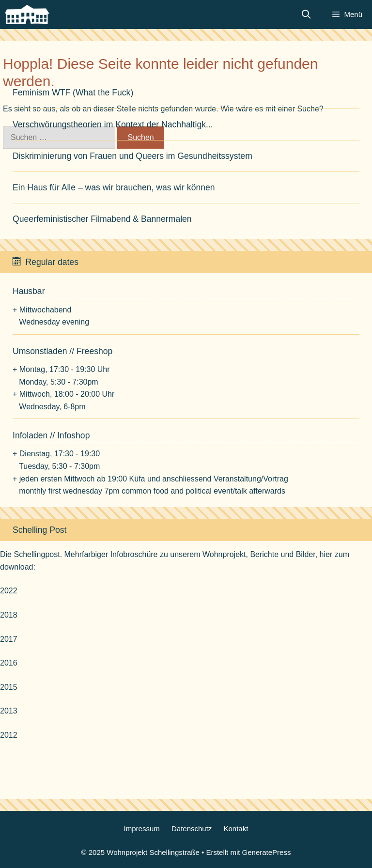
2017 (9, 639)
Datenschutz (192, 829)
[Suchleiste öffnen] (306, 15)
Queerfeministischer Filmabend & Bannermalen (102, 219)
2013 (9, 711)
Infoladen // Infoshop (51, 435)
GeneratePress (267, 852)
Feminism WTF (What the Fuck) (73, 93)
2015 (9, 687)
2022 (9, 591)
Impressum (142, 829)
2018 (9, 615)
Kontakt (236, 829)
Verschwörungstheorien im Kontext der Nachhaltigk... (113, 124)
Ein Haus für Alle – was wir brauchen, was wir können (114, 187)
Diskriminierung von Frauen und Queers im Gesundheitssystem (132, 156)
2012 (9, 735)
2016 (9, 663)
